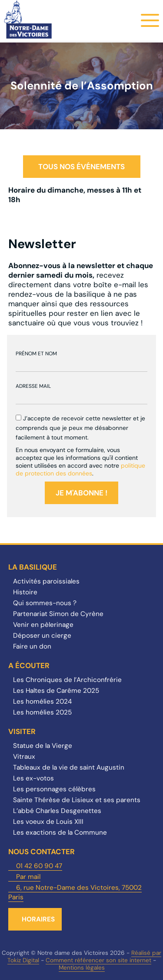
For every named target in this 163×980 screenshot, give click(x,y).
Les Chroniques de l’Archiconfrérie (67, 680)
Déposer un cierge (42, 636)
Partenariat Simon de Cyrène (58, 614)
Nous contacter (42, 852)
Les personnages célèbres (54, 789)
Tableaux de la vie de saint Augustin (69, 767)
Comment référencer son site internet (98, 960)
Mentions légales (82, 968)
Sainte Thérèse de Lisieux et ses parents (77, 800)
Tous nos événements (81, 167)
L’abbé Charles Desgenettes (57, 811)
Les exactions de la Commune (60, 833)
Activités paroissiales (46, 581)
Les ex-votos (33, 778)
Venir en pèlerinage (43, 625)
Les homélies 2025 (42, 712)
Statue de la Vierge (43, 746)
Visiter (22, 731)
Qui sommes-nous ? (45, 603)
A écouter (29, 665)
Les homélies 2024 (42, 701)
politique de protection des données (80, 469)
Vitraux (24, 757)
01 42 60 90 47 (39, 866)
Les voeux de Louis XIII (48, 822)
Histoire (25, 592)
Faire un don (32, 646)
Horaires (38, 919)
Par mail (28, 877)
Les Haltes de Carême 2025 (56, 691)
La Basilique (33, 567)
